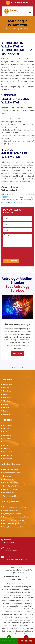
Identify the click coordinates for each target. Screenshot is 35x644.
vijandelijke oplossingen (12, 514)
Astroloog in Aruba (18, 203)
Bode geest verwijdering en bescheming (18, 517)
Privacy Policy (8, 493)
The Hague (7, 401)
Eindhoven (7, 435)
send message (11, 261)
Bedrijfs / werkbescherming (14, 520)
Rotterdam (7, 398)
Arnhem (6, 429)
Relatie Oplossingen (11, 489)
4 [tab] (18, 368)
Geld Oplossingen (10, 479)
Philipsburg (8, 459)
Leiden (6, 404)
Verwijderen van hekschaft (13, 527)
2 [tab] (15, 368)
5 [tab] (20, 368)
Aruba (6, 442)
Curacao (6, 449)
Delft (5, 394)
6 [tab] (22, 368)
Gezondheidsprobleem (12, 473)
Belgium (6, 411)
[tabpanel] (17, 329)
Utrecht (6, 388)
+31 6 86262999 (19, 3)
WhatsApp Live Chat (9, 640)
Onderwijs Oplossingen (12, 510)
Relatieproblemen (10, 483)
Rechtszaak (8, 476)
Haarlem (6, 414)
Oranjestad (7, 445)
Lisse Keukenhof (9, 425)
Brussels (6, 408)
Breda (5, 432)
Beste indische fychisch (12, 524)
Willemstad (8, 452)
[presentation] (17, 253)
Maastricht (7, 391)
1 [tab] (13, 368)
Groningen (7, 439)
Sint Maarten (8, 455)
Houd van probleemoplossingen (15, 507)
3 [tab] (17, 368)
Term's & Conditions (11, 496)
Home (8, 29)
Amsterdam (8, 384)
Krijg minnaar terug (11, 469)
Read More (18, 353)
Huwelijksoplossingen (11, 486)
